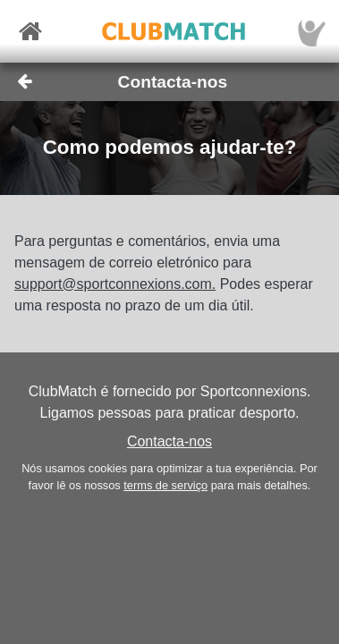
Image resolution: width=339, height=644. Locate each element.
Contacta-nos (169, 441)
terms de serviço (165, 485)
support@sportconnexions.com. (115, 284)
